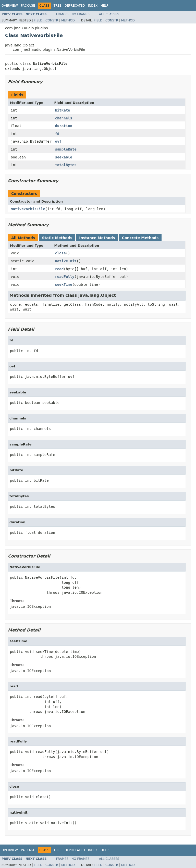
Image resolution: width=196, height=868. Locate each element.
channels (64, 118)
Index (93, 6)
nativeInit (66, 261)
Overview (10, 6)
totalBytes (66, 165)
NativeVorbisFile (28, 209)
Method (68, 20)
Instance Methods (97, 238)
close (60, 253)
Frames (62, 14)
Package (28, 6)
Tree (58, 6)
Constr (52, 20)
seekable (64, 157)
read (59, 269)
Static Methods (57, 238)
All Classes (109, 14)
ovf (58, 141)
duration (64, 126)
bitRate (63, 110)
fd (57, 134)
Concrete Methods (140, 238)
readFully (65, 277)
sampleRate (66, 149)
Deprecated (75, 6)
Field (38, 20)
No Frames (81, 14)
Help (105, 6)
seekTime (64, 284)
